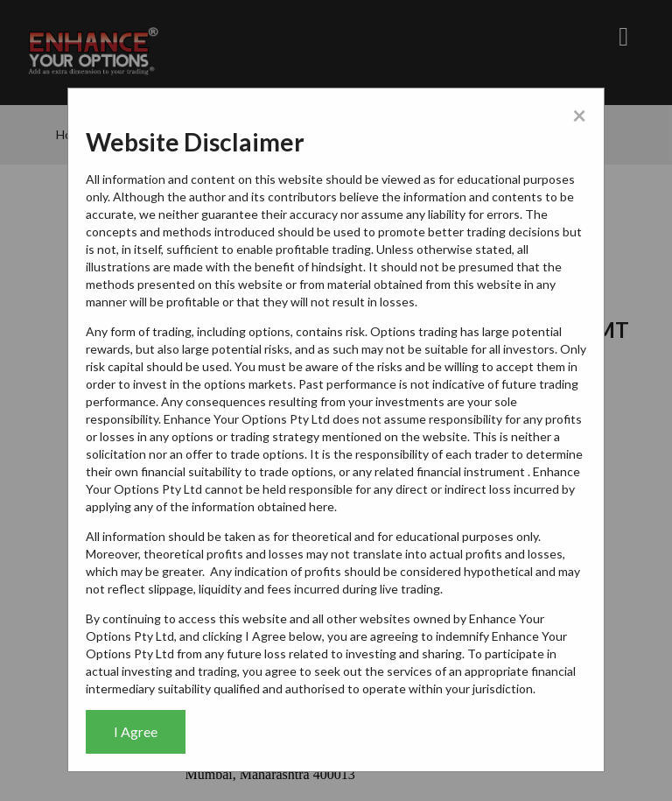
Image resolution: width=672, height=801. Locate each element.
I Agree (136, 731)
